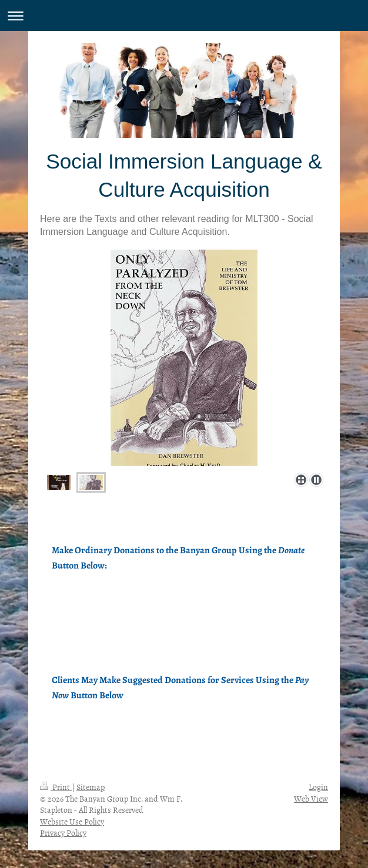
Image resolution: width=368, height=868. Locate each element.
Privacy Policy (63, 832)
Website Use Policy (72, 821)
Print (56, 787)
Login (318, 787)
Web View (311, 798)
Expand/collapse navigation (184, 16)
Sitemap (91, 787)
